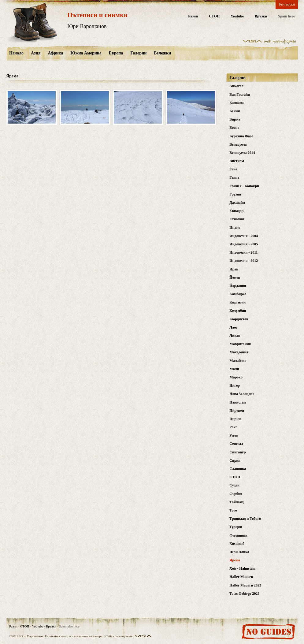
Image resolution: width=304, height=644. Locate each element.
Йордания (238, 286)
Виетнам (237, 161)
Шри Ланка (239, 552)
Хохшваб (237, 544)
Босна (234, 128)
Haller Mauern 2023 (245, 585)
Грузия (235, 194)
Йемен (235, 277)
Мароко (236, 377)
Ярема (235, 560)
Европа (116, 53)
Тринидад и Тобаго (245, 519)
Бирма (235, 119)
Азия (36, 53)
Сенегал (236, 444)
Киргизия (237, 302)
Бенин (235, 111)
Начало (16, 53)
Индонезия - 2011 (243, 252)
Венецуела (238, 144)
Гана (233, 169)
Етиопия (237, 219)
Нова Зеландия (242, 394)
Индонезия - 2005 (244, 244)
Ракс (233, 427)
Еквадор (236, 211)
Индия (235, 228)
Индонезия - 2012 (244, 261)
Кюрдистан (239, 319)
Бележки (162, 53)
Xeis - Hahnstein (242, 568)
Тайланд (236, 502)
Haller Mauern (241, 577)
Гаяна (234, 177)
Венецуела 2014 (242, 153)
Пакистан (237, 402)
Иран (234, 269)
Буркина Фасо (241, 136)
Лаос (233, 327)
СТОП (214, 16)
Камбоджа (238, 294)
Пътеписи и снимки (97, 15)
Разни (193, 16)
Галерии (138, 53)
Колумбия (238, 311)
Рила (234, 435)
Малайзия (238, 361)
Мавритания (240, 344)
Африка (55, 53)
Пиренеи (237, 411)
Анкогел (236, 86)
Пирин (235, 419)
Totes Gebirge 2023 (244, 594)
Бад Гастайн (240, 95)
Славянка (238, 469)
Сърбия (236, 494)
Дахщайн (237, 203)
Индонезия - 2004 (244, 236)
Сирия (235, 460)
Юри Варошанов (87, 26)
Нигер (235, 385)
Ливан (235, 336)
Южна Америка (86, 53)
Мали (234, 369)
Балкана (236, 103)
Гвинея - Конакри (244, 186)
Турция (235, 527)
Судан (234, 485)
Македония (239, 352)
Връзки (261, 16)
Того (233, 510)
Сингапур (237, 452)
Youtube (237, 16)
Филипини (238, 535)
